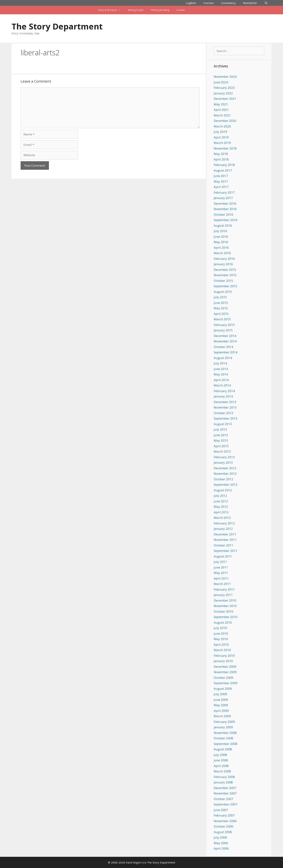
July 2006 (220, 837)
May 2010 (221, 639)
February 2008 (224, 777)
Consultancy (228, 3)
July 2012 (220, 496)
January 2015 (223, 330)
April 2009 (221, 711)
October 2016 (223, 214)
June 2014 (221, 369)
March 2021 (222, 115)
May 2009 (221, 705)
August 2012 (223, 490)
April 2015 (221, 314)
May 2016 (221, 242)
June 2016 (221, 237)
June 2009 (221, 700)
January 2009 (223, 727)
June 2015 (221, 303)
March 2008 (222, 771)
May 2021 (221, 104)
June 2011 (221, 567)
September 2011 (226, 551)
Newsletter (250, 3)
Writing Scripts (136, 10)
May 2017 (221, 181)
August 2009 (223, 689)
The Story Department (57, 26)
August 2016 (223, 225)
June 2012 (221, 501)
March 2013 (222, 451)
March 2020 (222, 126)
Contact (180, 10)
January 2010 (223, 661)
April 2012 (221, 512)
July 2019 (220, 132)
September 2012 (226, 485)
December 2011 (225, 534)
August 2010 (223, 622)
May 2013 (221, 440)
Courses (209, 3)
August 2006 (223, 832)
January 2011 (223, 595)
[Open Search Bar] (266, 3)
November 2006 (225, 821)
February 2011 (224, 589)
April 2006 (221, 848)
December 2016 (225, 203)
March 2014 (222, 385)
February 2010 (224, 656)
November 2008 (225, 733)
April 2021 (221, 110)
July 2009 (220, 694)
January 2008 (223, 782)
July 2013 (220, 429)
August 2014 (223, 358)
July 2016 (220, 231)
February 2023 (224, 88)
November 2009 (225, 672)
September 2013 (226, 418)
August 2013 (223, 424)
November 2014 (225, 341)
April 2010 (221, 644)
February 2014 (224, 391)
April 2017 (221, 187)
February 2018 (224, 165)
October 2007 (223, 799)
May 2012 (221, 507)
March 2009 (222, 716)
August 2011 (223, 556)
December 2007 (225, 788)
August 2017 (223, 170)
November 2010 (225, 606)
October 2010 (223, 611)
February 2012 (224, 523)
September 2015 (226, 286)
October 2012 (223, 479)
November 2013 (225, 407)
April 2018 (221, 159)
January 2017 (223, 198)
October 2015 (223, 281)
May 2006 (221, 843)
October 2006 (223, 826)
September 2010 (226, 617)
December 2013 (225, 402)
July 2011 (220, 562)
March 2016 (222, 253)
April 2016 (221, 248)
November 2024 (225, 77)
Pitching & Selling (160, 10)
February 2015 (224, 325)
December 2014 (225, 336)
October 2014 (223, 347)
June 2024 (221, 82)
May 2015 (221, 308)
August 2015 (223, 292)
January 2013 (223, 462)
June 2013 (221, 435)
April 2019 (221, 137)
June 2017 (221, 176)
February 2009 (224, 722)
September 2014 (226, 352)
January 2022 (223, 93)
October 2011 (223, 545)
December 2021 (225, 99)
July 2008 (220, 755)
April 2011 (221, 578)
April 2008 (221, 766)
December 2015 (225, 270)
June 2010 (221, 633)
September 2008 (226, 744)
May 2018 (221, 154)
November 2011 (225, 540)
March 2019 (222, 143)
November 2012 (225, 473)
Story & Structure (111, 10)
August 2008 (223, 749)
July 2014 (220, 363)
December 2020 (225, 121)
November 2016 (225, 209)
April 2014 (221, 380)
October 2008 (223, 738)
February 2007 (224, 815)
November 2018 (225, 148)
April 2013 (221, 446)
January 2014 (223, 396)
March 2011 (222, 584)
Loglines (191, 3)
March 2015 (222, 319)
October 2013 (223, 413)
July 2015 (220, 297)
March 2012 (222, 518)
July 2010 (220, 628)
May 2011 (221, 573)
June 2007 (221, 810)
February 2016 (224, 259)
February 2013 (224, 457)
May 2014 (221, 374)
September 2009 (226, 683)
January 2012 (223, 529)
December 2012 (225, 468)
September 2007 (226, 804)
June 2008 (221, 760)
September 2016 (226, 220)
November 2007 (225, 793)
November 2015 (225, 275)
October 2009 (223, 678)
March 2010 (222, 650)
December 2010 (225, 600)
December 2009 (225, 667)
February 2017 (224, 192)
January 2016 (223, 264)
